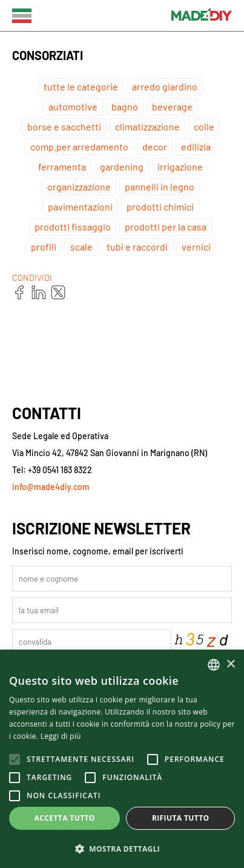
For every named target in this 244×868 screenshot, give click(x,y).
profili (44, 247)
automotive (73, 106)
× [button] (230, 664)
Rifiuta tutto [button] (181, 818)
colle (204, 126)
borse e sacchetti (64, 126)
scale (81, 247)
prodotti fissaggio (73, 227)
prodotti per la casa (166, 227)
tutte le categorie (81, 86)
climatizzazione (147, 126)
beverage (172, 106)
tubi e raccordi (137, 247)
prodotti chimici (160, 207)
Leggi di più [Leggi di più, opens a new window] (61, 736)
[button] (122, 848)
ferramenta (62, 167)
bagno (125, 106)
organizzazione (79, 187)
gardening (122, 167)
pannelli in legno (160, 187)
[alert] (122, 759)
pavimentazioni (80, 207)
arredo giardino (165, 86)
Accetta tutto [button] (65, 818)
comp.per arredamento (79, 146)
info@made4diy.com (51, 487)
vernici (196, 247)
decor (155, 146)
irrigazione (180, 167)
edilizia (196, 146)
